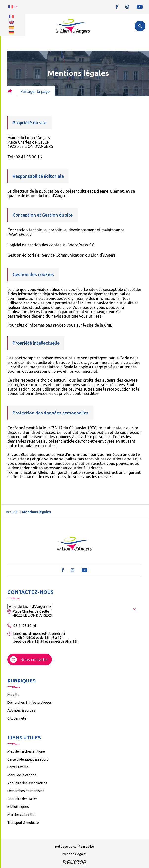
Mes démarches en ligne (26, 751)
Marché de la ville (21, 815)
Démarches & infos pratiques (30, 703)
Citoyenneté (17, 718)
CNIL (108, 325)
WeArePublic (20, 234)
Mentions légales (75, 854)
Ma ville (13, 695)
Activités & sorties (21, 710)
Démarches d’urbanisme (26, 791)
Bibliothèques (18, 807)
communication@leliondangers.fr (39, 472)
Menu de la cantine (22, 775)
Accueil (12, 512)
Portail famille (18, 767)
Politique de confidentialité (74, 847)
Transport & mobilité (23, 823)
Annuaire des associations (27, 783)
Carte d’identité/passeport (28, 759)
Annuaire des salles (22, 799)
